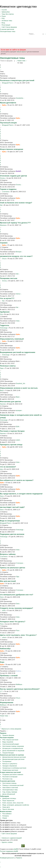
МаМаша (19, 684)
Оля (1, 314)
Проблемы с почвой (9, 676)
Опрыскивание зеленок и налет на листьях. (19, 388)
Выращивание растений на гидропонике (18, 352)
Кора (2, 662)
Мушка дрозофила (8, 103)
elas (17, 274)
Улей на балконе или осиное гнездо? (16, 203)
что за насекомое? (8, 467)
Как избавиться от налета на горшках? (17, 480)
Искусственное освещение (12, 149)
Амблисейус (5, 649)
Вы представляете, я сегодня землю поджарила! (21, 494)
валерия (19, 410)
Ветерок (19, 252)
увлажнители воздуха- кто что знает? (16, 256)
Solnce (18, 294)
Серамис (4, 243)
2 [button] (0, 67)
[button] (1, 69)
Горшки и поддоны (8, 189)
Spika (4, 105)
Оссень (3, 178)
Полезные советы (8, 366)
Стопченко (6, 192)
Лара (2, 368)
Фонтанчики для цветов (10, 402)
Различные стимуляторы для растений (17, 80)
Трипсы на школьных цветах (13, 568)
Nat (1, 205)
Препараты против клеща (11, 445)
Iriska (18, 321)
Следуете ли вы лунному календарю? (17, 608)
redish (18, 440)
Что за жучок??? (7, 298)
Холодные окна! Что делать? (13, 622)
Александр (4, 328)
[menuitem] (5, 12)
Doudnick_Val (20, 383)
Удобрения (5, 312)
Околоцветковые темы (12, 58)
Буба (18, 427)
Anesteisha (19, 98)
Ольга (4, 259)
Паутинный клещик (8, 123)
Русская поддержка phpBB (9, 851)
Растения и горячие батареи (12, 431)
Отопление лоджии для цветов (13, 176)
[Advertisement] (23, 41)
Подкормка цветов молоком (12, 534)
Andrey (18, 671)
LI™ (1, 691)
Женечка (3, 225)
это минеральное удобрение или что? (17, 595)
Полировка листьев (9, 278)
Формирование (7, 702)
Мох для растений (8, 581)
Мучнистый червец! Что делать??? (15, 223)
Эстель (4, 281)
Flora (2, 624)
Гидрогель (5, 325)
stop (1, 469)
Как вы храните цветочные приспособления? (20, 689)
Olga (17, 577)
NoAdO (18, 171)
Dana (2, 496)
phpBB (16, 849)
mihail (4, 637)
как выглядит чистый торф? (12, 507)
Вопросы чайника (8, 554)
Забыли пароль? (21, 52)
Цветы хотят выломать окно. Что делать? (18, 635)
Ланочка (3, 404)
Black (2, 390)
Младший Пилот (8, 83)
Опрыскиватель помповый (12, 339)
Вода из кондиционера (10, 521)
